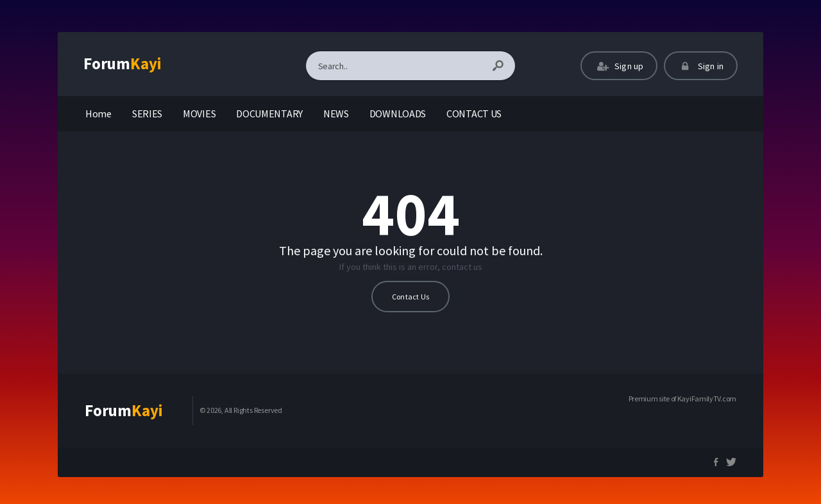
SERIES (147, 113)
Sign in (701, 66)
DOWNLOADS (398, 113)
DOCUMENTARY (269, 113)
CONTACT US (474, 113)
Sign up (619, 66)
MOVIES (199, 113)
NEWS (336, 113)
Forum (123, 63)
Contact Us (410, 297)
